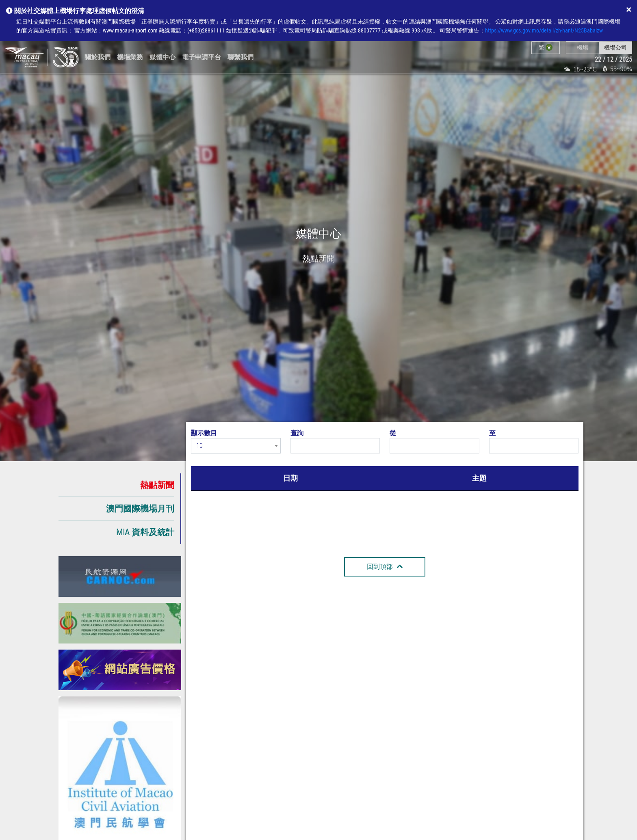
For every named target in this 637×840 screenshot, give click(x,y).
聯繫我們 (240, 57)
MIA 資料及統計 (145, 532)
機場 (583, 48)
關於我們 (97, 57)
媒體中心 (162, 57)
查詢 (297, 433)
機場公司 (615, 48)
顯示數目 (204, 433)
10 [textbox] (199, 446)
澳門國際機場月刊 (140, 509)
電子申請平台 (201, 57)
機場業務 (130, 57)
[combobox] (236, 446)
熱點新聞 (157, 485)
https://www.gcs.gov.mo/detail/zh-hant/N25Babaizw (544, 31)
